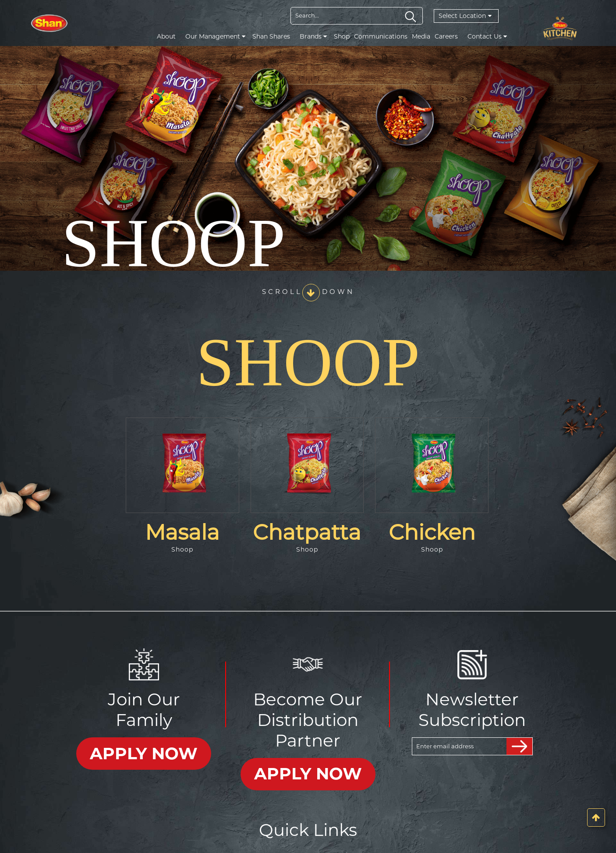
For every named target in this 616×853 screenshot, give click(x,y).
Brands (313, 36)
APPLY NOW (144, 752)
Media (421, 36)
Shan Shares (271, 36)
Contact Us (487, 36)
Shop (342, 36)
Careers (446, 36)
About (166, 36)
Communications (381, 36)
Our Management (215, 36)
